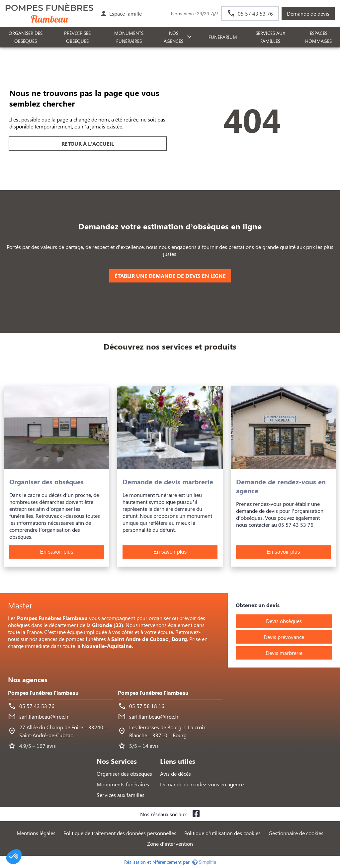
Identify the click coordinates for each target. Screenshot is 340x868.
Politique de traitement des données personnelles (120, 833)
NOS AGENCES (173, 37)
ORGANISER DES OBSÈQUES (26, 37)
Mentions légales (36, 833)
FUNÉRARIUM (223, 37)
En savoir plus (57, 552)
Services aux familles (121, 795)
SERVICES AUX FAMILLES (270, 37)
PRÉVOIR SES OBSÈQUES (77, 37)
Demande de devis (308, 13)
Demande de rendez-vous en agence (202, 784)
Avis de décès (175, 774)
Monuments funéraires (129, 37)
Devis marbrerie (284, 653)
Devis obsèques (284, 621)
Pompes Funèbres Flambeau (43, 693)
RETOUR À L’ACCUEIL (88, 144)
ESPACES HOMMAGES (318, 37)
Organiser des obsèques (124, 774)
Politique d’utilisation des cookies (222, 833)
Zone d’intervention (170, 844)
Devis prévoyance (284, 637)
